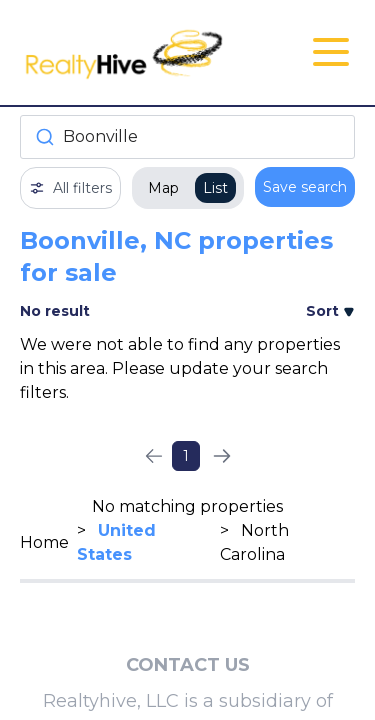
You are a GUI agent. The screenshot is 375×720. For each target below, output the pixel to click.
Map (163, 188)
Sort (330, 311)
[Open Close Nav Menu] (331, 52)
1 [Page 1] (186, 456)
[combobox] (187, 137)
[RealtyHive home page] (131, 52)
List (215, 188)
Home (44, 542)
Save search (305, 187)
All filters (70, 188)
